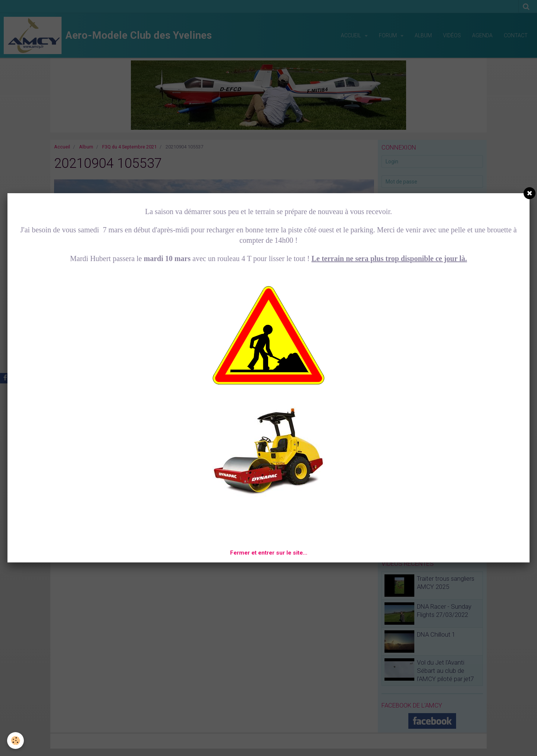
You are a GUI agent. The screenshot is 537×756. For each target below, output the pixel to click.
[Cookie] (16, 741)
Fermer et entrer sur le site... (269, 553)
